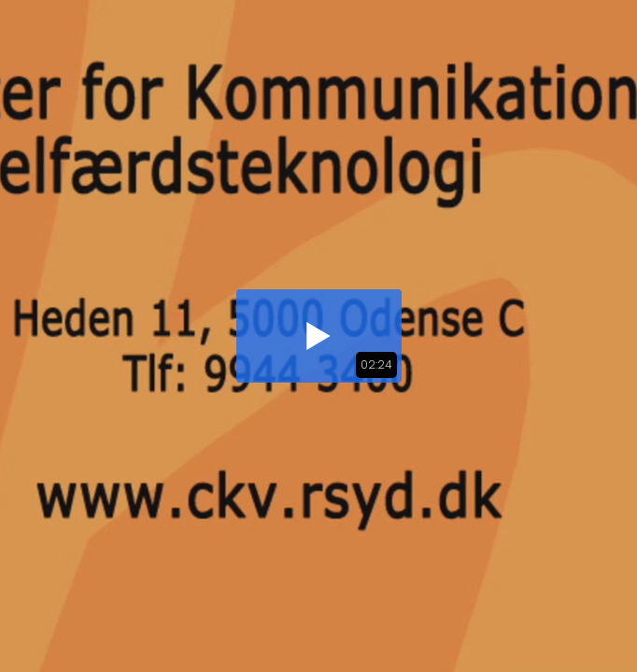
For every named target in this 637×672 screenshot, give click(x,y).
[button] (319, 336)
